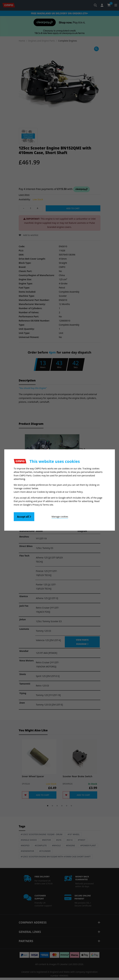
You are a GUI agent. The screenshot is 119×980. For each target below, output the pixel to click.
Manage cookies (60, 517)
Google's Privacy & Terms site (38, 505)
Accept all (24, 517)
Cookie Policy (76, 492)
